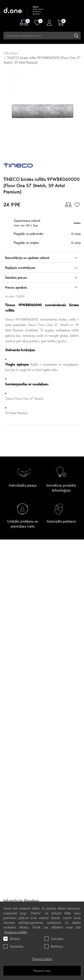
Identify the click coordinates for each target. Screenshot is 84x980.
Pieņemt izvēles (42, 959)
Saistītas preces (16, 278)
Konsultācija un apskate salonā (27, 258)
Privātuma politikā (16, 932)
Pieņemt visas (42, 971)
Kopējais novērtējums (20, 268)
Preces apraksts (16, 287)
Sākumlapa (11, 53)
